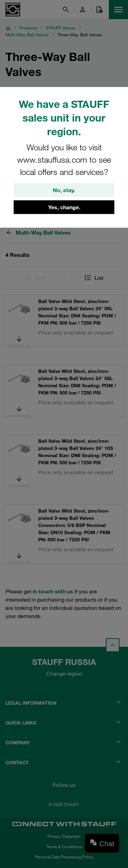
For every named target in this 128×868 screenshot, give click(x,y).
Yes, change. (64, 207)
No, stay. (64, 190)
